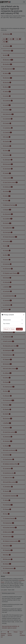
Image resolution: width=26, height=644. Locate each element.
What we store (7, 320)
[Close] (24, 315)
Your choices (6, 324)
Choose (13, 329)
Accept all (19, 329)
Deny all (6, 329)
